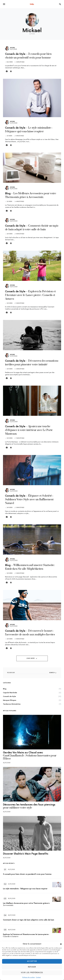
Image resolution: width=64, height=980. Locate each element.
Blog (5, 689)
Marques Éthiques (10, 700)
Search (52, 673)
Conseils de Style (9, 696)
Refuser (32, 967)
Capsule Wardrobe (10, 693)
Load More (31, 658)
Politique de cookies (28, 977)
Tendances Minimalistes (12, 704)
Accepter (32, 961)
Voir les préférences (32, 973)
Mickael (12, 48)
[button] (61, 944)
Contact (38, 977)
